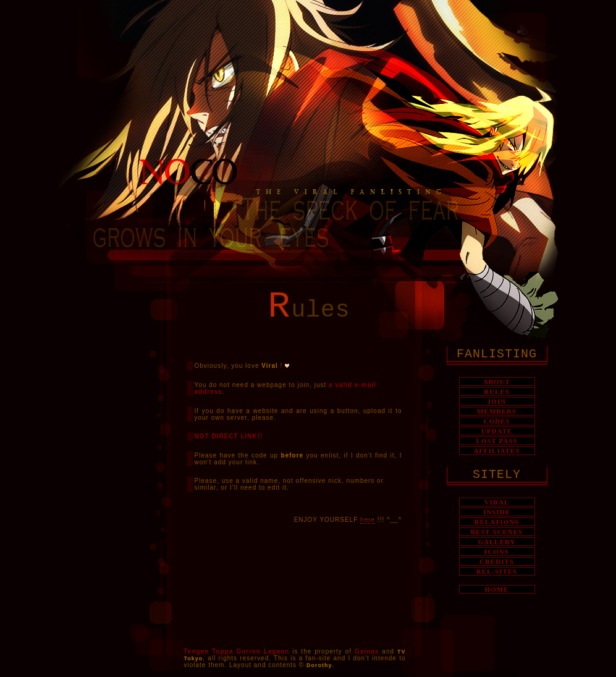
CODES (497, 421)
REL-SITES (497, 571)
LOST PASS (497, 441)
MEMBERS (497, 411)
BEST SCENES (497, 532)
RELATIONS (497, 522)
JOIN (497, 401)
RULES (497, 391)
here (368, 520)
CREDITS (497, 561)
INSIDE (497, 512)
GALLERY (496, 542)
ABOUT (497, 381)
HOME (497, 589)
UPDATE (497, 431)
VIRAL (497, 502)
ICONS (497, 551)
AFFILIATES (496, 451)
